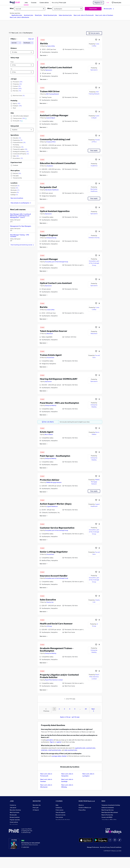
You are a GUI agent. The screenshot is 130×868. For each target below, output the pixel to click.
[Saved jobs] (116, 3)
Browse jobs (109, 9)
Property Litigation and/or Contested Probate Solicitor (59, 676)
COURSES (59, 801)
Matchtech (50, 334)
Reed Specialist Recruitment (110, 812)
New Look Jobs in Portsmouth (84, 15)
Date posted (15, 126)
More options (15, 171)
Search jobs (93, 9)
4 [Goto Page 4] (70, 709)
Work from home (15, 812)
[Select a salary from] (22, 65)
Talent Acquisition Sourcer (54, 331)
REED (103, 801)
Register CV (99, 3)
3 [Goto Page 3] (64, 709)
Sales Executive (48, 600)
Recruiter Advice (38, 815)
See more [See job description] (44, 55)
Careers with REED (107, 817)
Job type (14, 79)
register (59, 742)
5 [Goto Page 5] (75, 709)
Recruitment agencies (39, 812)
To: (11, 69)
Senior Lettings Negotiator (54, 552)
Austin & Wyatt (51, 118)
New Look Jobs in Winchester (19, 17)
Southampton (28, 33)
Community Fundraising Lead (55, 139)
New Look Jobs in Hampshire (67, 775)
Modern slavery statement (86, 815)
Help (11, 829)
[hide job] (99, 40)
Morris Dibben (49, 434)
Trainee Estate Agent (51, 355)
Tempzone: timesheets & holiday (111, 805)
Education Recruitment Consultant (58, 163)
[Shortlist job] (96, 40)
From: (12, 62)
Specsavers (49, 70)
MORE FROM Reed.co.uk (87, 801)
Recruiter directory (15, 810)
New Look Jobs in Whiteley (67, 786)
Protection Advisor (50, 480)
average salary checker (59, 756)
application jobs (80, 748)
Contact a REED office (16, 832)
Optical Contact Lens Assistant (56, 67)
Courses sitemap (60, 827)
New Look (15, 33)
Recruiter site (37, 805)
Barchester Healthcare (52, 190)
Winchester (15, 190)
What (12, 8)
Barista (44, 43)
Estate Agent (47, 432)
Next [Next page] (93, 710)
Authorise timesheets (108, 808)
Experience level (16, 162)
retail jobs (44, 750)
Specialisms (15, 135)
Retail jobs (38, 15)
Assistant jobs (29, 15)
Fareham (14, 188)
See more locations (17, 198)
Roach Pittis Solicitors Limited (54, 680)
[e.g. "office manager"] (30, 9)
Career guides (60, 822)
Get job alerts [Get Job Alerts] (94, 33)
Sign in (52, 742)
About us (81, 805)
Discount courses (61, 815)
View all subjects (60, 812)
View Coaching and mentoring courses (22, 245)
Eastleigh (14, 195)
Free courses (59, 817)
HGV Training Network (52, 94)
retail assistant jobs (55, 750)
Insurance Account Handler (54, 576)
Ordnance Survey (51, 238)
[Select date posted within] (22, 130)
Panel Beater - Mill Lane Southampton (59, 403)
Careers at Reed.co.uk (85, 808)
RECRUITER (37, 801)
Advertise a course (61, 825)
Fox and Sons (50, 358)
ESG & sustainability (107, 827)
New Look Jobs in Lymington (88, 775)
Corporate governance (85, 812)
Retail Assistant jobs (50, 15)
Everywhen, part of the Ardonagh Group (57, 262)
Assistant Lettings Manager (54, 115)
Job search (13, 808)
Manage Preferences (93, 858)
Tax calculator (14, 825)
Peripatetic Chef (48, 187)
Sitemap (12, 834)
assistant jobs (91, 748)
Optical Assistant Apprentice (55, 211)
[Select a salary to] (22, 72)
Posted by (14, 101)
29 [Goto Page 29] (86, 709)
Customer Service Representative (57, 528)
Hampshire (15, 192)
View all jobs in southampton (21, 203)
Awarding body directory (63, 820)
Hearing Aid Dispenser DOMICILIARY (59, 379)
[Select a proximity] (22, 52)
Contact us (13, 805)
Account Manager (49, 259)
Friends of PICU (51, 142)
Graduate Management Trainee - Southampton (57, 650)
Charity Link (50, 602)
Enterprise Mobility (51, 405)
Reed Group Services (108, 810)
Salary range (15, 58)
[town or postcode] (68, 9)
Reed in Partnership (107, 815)
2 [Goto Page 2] (59, 709)
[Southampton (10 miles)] (28, 43)
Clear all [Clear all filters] (31, 39)
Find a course (59, 810)
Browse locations (15, 817)
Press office (82, 810)
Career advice (14, 822)
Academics (50, 166)
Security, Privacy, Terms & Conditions (111, 858)
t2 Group (49, 626)
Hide (12, 113)
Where (50, 8)
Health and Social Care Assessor (56, 624)
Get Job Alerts (48, 422)
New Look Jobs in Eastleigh (67, 780)
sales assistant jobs (71, 750)
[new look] (16, 43)
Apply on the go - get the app (70, 717)
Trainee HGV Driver (50, 91)
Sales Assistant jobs (65, 15)
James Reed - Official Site (109, 820)
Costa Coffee (51, 46)
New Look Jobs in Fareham (104, 15)
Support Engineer (49, 235)
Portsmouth (15, 186)
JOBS (12, 801)
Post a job (36, 808)
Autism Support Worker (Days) (56, 504)
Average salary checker (17, 827)
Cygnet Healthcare (52, 506)
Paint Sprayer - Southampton (55, 456)
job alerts (50, 740)
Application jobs (17, 15)
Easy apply (94, 150)
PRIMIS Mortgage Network (54, 482)
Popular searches (15, 820)
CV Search (36, 810)
